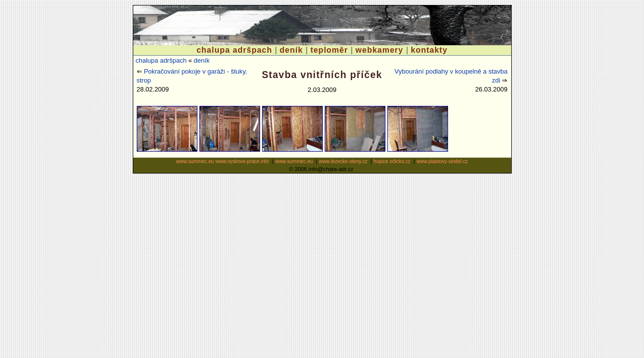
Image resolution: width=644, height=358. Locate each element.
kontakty (429, 50)
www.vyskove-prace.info (242, 161)
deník (291, 50)
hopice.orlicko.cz (392, 161)
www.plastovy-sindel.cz (442, 161)
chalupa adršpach (234, 50)
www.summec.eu (195, 161)
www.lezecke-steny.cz (343, 161)
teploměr (329, 50)
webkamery (379, 50)
